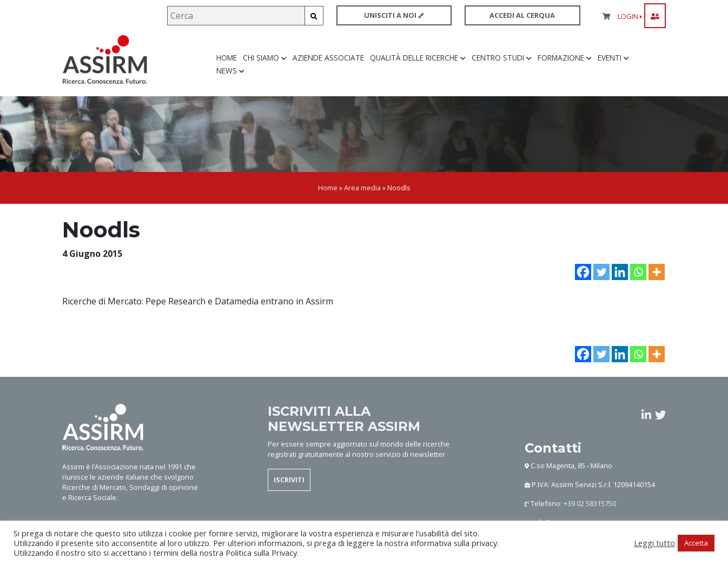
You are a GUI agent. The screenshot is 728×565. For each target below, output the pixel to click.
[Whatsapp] (638, 273)
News (230, 71)
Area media (362, 189)
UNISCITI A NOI (394, 15)
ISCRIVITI (289, 481)
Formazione (565, 58)
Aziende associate (328, 58)
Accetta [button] (696, 543)
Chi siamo (265, 58)
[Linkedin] (620, 273)
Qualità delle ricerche (418, 58)
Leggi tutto (654, 543)
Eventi (613, 58)
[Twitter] (601, 273)
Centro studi (502, 58)
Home (227, 58)
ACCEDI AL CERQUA (522, 15)
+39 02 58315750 (590, 504)
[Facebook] (583, 273)
